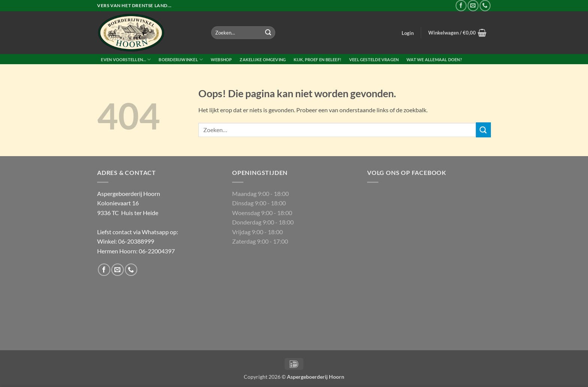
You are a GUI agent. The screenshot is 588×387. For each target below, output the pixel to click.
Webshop (221, 59)
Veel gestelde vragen (374, 59)
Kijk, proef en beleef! (317, 59)
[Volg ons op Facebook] (461, 5)
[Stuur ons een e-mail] (473, 5)
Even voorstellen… (126, 59)
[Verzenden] (268, 33)
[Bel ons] (485, 5)
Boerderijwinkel (181, 59)
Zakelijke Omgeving (263, 59)
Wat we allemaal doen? (434, 59)
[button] (408, 33)
